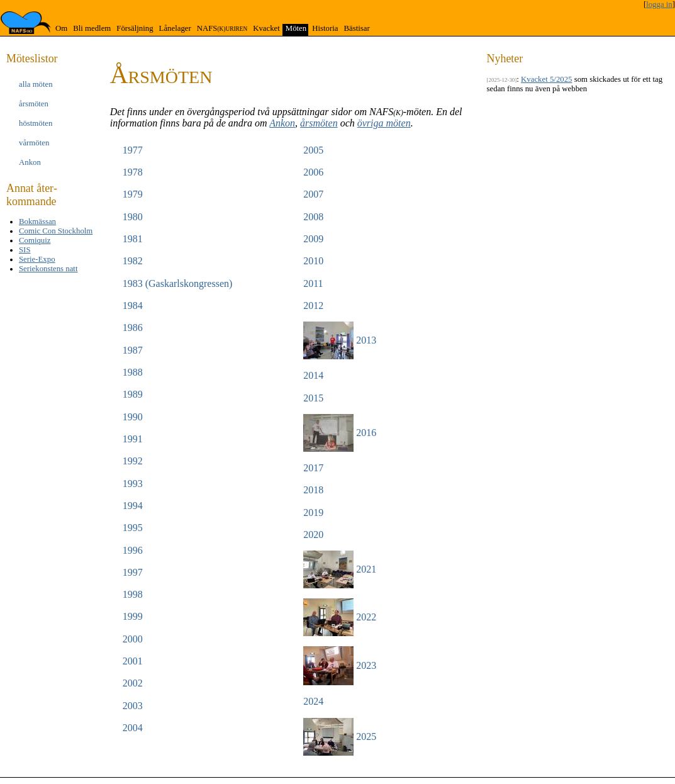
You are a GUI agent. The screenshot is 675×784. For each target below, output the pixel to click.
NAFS (222, 28)
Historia (325, 28)
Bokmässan (37, 221)
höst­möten (36, 123)
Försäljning (135, 28)
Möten (296, 28)
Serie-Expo (37, 259)
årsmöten (319, 123)
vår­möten (34, 143)
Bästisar (356, 28)
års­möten (34, 104)
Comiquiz (35, 240)
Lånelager (175, 28)
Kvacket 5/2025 (546, 79)
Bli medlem (92, 28)
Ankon (282, 123)
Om (61, 28)
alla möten (36, 84)
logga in (659, 4)
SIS (25, 250)
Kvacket (266, 28)
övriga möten (384, 123)
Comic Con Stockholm (56, 231)
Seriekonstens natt (48, 269)
